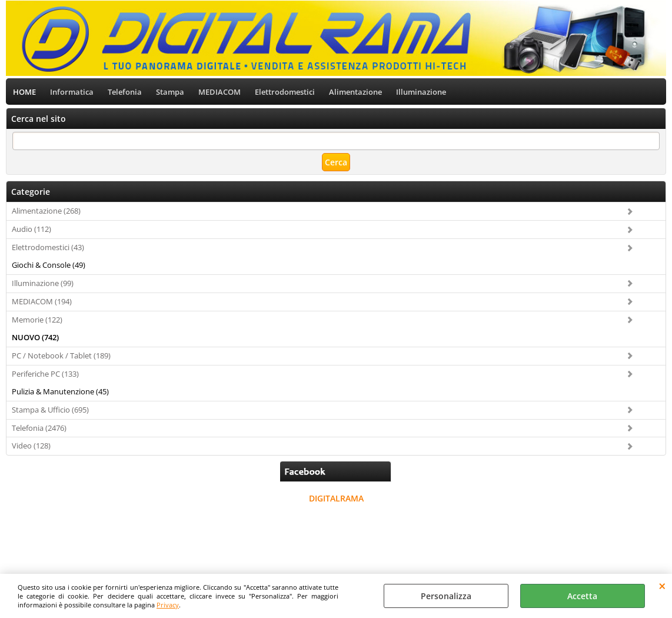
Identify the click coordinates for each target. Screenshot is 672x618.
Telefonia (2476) (39, 428)
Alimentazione (355, 92)
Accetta (582, 596)
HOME (24, 92)
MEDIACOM (219, 92)
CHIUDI (662, 586)
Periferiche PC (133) (45, 374)
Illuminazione (421, 92)
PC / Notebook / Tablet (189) (61, 355)
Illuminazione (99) (43, 283)
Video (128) (31, 446)
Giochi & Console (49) (49, 265)
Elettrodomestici (285, 92)
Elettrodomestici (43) (48, 247)
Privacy (168, 605)
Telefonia (125, 92)
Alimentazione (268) (46, 211)
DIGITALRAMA (336, 498)
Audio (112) (31, 229)
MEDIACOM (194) (42, 301)
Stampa (170, 92)
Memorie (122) (37, 320)
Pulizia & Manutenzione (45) (60, 391)
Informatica (72, 92)
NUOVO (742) (35, 337)
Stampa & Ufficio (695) (50, 410)
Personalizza (446, 596)
